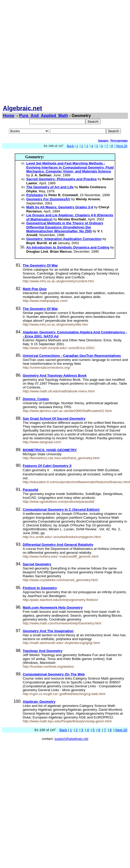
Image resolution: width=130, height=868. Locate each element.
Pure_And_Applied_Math (43, 116)
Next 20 (122, 146)
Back (70, 146)
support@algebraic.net (71, 739)
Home (9, 116)
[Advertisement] (51, 53)
